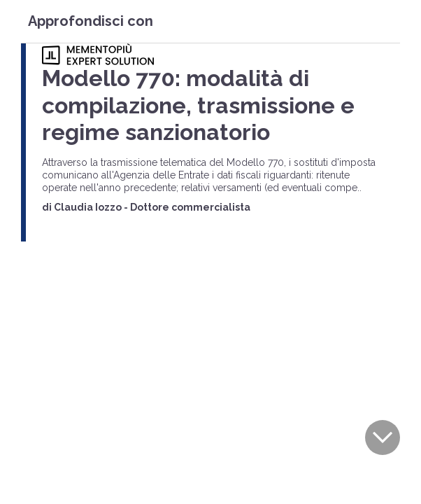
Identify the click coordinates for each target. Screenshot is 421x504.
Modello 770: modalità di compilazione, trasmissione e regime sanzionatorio (198, 105)
